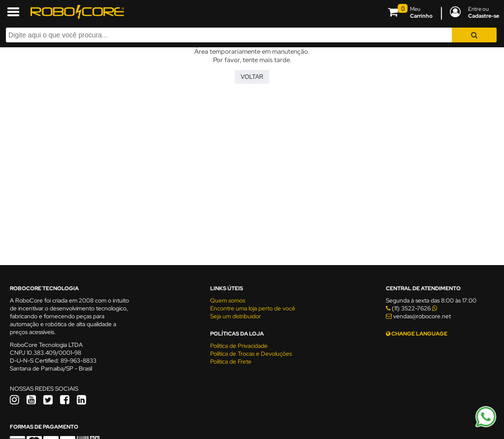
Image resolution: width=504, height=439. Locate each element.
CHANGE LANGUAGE (417, 334)
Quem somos (228, 301)
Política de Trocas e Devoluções (251, 354)
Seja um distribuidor (236, 316)
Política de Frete (231, 362)
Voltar (252, 77)
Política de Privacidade (239, 346)
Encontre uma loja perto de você (253, 308)
